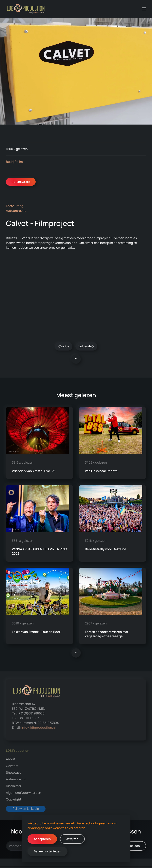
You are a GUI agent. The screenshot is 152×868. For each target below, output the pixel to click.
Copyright (14, 799)
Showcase (21, 182)
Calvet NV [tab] (76, 325)
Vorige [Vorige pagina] (64, 346)
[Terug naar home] (26, 9)
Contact (12, 766)
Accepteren (42, 839)
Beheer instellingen (47, 851)
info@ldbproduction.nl (38, 727)
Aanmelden (132, 846)
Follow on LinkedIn (26, 809)
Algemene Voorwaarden (24, 793)
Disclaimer (14, 786)
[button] (144, 9)
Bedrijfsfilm (14, 162)
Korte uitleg (15, 206)
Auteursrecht (16, 211)
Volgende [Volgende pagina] (86, 346)
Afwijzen (72, 839)
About (11, 759)
